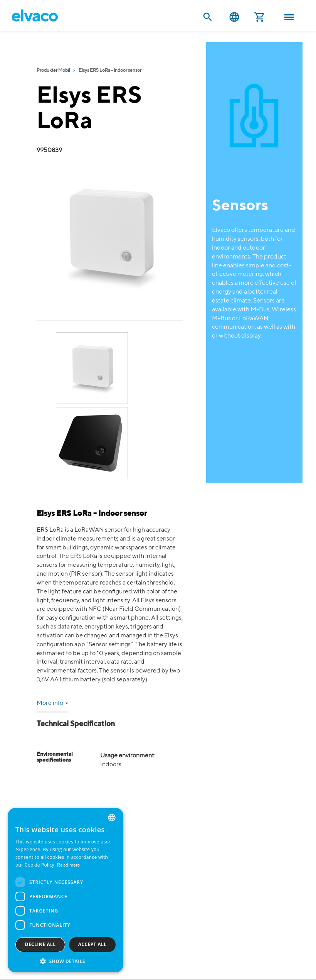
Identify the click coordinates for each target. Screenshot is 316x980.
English (234, 17)
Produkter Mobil (53, 71)
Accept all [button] (92, 944)
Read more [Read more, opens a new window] (69, 865)
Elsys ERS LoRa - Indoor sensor (110, 71)
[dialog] (66, 890)
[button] (66, 961)
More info (52, 703)
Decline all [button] (40, 944)
